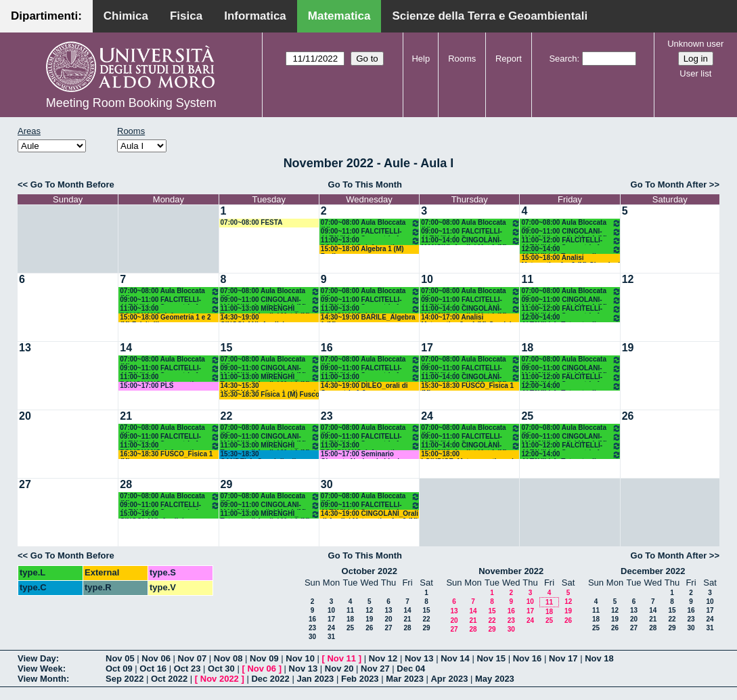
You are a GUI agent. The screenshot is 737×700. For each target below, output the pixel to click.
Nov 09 (264, 658)
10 (427, 279)
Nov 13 (419, 658)
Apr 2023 (449, 679)
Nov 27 (375, 669)
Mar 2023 (405, 679)
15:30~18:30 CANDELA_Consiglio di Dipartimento (259, 455)
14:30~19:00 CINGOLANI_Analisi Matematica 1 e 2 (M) (253, 318)
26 (628, 416)
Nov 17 (563, 658)
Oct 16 (153, 669)
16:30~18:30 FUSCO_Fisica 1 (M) (166, 455)
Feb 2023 (360, 679)
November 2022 (511, 571)
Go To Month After (669, 184)
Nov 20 (339, 669)
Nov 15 (491, 658)
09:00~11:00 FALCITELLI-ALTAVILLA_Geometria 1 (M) (371, 232)
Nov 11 (341, 658)
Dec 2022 (270, 679)
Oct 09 (119, 669)
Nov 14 (455, 658)
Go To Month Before (72, 184)
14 (126, 348)
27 (25, 484)
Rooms (462, 59)
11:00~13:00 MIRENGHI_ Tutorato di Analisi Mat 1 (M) (270, 309)
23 (327, 416)
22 (227, 416)
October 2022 (370, 571)
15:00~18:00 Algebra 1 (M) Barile (362, 249)
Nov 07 (193, 658)
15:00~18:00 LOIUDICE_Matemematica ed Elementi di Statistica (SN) (467, 455)
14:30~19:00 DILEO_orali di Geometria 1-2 (364, 386)
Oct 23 (187, 669)
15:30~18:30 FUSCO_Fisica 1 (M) (467, 386)
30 (327, 484)
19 (628, 348)
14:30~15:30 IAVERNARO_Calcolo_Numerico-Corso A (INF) (270, 386)
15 (227, 348)
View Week (40, 669)
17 (427, 348)
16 (327, 348)
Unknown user (695, 44)
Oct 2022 (169, 679)
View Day (37, 658)
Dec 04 (411, 669)
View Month (42, 679)
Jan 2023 (315, 679)
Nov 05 (120, 658)
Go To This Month (365, 184)
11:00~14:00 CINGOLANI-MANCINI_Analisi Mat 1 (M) (471, 241)
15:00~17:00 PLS (147, 386)
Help (421, 59)
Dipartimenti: (46, 16)
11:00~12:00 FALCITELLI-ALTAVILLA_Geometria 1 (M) (571, 241)
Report (509, 59)
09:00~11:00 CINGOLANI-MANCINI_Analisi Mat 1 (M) (571, 232)
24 (427, 416)
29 (227, 484)
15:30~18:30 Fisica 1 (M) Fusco (270, 394)
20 (25, 416)
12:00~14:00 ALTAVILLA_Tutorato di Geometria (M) (571, 249)
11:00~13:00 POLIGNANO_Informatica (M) (371, 241)
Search (563, 59)
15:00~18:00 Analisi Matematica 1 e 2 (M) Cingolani (571, 258)
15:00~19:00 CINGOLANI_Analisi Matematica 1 (152, 514)
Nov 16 (528, 658)
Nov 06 (156, 658)
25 (527, 416)
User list (695, 73)
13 (25, 348)
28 (126, 484)
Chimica (126, 16)
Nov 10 (300, 658)
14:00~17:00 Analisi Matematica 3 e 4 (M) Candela (468, 318)
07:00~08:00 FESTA (252, 222)
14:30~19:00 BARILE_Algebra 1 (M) (368, 318)
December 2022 (653, 571)
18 (527, 348)
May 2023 (495, 679)
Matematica (339, 16)
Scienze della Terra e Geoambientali (490, 16)
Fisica (186, 16)
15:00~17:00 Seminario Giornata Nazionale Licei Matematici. (360, 455)
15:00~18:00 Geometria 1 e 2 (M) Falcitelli (165, 318)
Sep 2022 (125, 679)
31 (331, 637)
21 (126, 416)
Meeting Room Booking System (131, 103)
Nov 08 (228, 658)
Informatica (255, 16)
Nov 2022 (220, 679)
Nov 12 (383, 658)
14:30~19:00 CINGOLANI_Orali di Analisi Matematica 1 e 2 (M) (370, 514)
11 (527, 279)
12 (628, 279)
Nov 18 (599, 658)
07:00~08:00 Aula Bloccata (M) (371, 223)
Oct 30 (221, 669)
